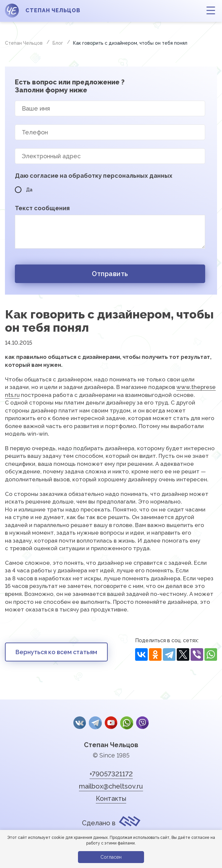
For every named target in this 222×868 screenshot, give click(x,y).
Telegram (95, 723)
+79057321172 (111, 773)
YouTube (111, 723)
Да (24, 190)
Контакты (111, 797)
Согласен (111, 857)
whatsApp (126, 723)
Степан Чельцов (111, 744)
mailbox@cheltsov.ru (111, 785)
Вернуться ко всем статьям (56, 652)
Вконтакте (80, 723)
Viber (142, 723)
